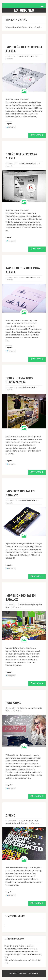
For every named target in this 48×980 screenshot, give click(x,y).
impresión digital (11, 823)
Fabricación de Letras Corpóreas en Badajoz (20, 960)
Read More (37, 135)
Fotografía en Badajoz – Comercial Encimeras (21, 955)
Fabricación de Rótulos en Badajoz (17, 952)
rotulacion (20, 823)
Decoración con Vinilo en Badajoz (16, 949)
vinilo (26, 823)
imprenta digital (29, 56)
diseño (21, 56)
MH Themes (36, 973)
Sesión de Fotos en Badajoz (14, 946)
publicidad (13, 703)
